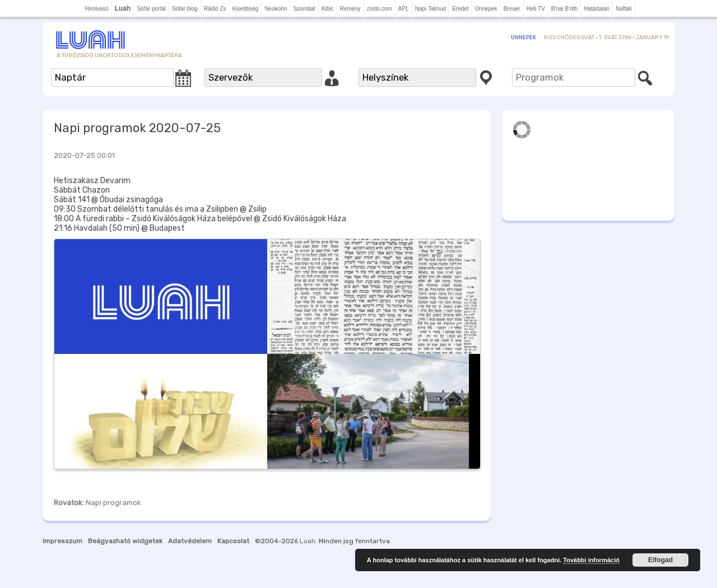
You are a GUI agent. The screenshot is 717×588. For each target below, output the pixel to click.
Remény (350, 9)
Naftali (623, 9)
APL (404, 9)
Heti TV (536, 9)
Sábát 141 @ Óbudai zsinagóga (108, 200)
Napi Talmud (430, 9)
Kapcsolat (233, 541)
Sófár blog (185, 9)
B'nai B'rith (564, 9)
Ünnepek (486, 9)
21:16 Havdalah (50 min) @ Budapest (119, 228)
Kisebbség (246, 9)
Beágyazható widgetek (125, 541)
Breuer (512, 9)
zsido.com (380, 9)
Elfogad (660, 560)
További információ (591, 560)
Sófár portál (151, 9)
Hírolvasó (96, 9)
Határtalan (597, 9)
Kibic (328, 9)
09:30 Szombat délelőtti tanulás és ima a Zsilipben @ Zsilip (160, 209)
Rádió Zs (215, 9)
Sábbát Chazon (82, 190)
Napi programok (113, 503)
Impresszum (62, 541)
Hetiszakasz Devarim (92, 181)
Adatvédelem (190, 541)
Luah (308, 541)
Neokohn (276, 9)
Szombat (304, 9)
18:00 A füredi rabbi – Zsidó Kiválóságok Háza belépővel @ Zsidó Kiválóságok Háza (200, 219)
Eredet (460, 9)
